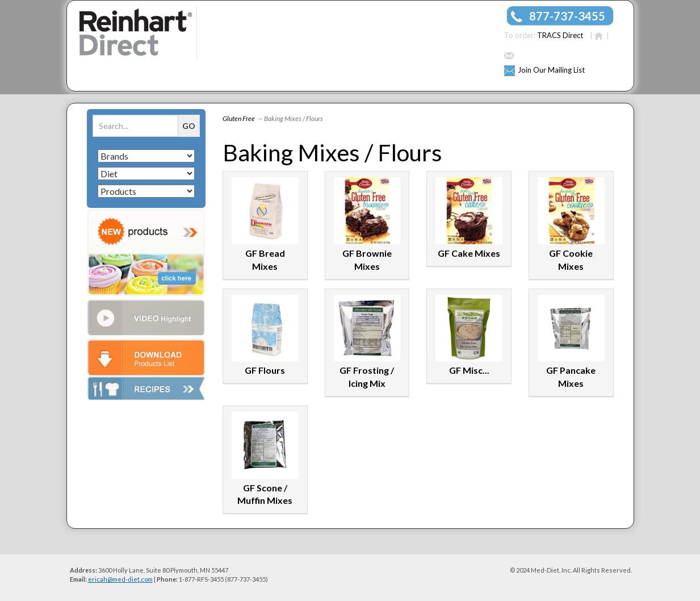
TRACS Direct (560, 35)
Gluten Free (239, 118)
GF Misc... (469, 370)
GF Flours (265, 370)
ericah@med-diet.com (120, 579)
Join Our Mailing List (551, 70)
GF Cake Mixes (469, 253)
